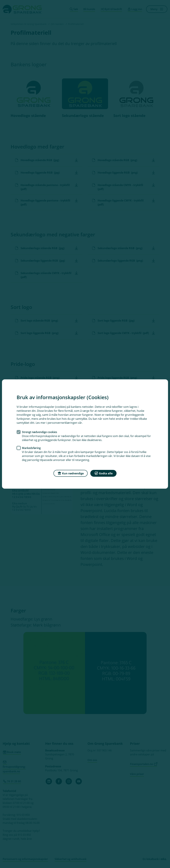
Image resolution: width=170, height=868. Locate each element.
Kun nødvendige (71, 473)
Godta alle (103, 473)
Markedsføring (31, 448)
